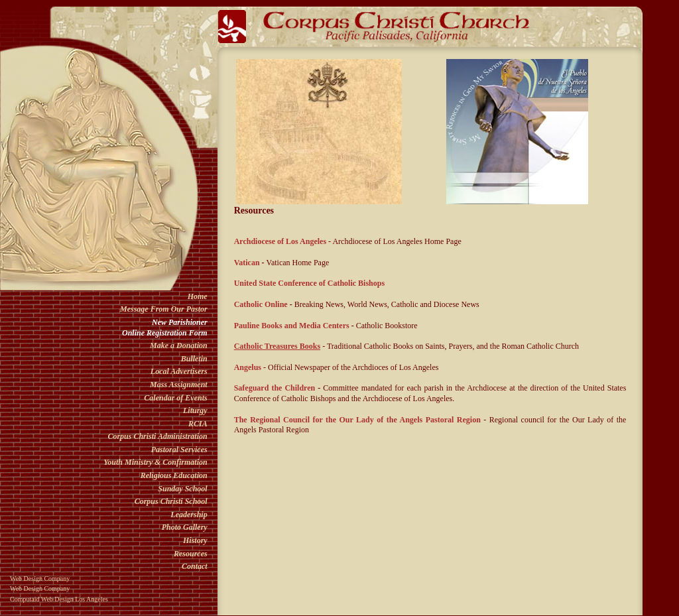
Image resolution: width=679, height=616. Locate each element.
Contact (195, 566)
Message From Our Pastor (164, 309)
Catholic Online (261, 304)
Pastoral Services (179, 450)
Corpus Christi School (171, 501)
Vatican (247, 263)
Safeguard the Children (275, 388)
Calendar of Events (175, 398)
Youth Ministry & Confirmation (155, 462)
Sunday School (182, 489)
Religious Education (174, 475)
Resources (191, 554)
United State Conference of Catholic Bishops (309, 283)
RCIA (198, 424)
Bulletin (194, 359)
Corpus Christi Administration (157, 436)
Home (198, 296)
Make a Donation (179, 345)
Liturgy (195, 410)
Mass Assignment (179, 385)
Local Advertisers (179, 371)
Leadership (189, 515)
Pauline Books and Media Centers (293, 326)
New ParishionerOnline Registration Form (165, 328)
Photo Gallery (185, 527)
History (195, 540)
